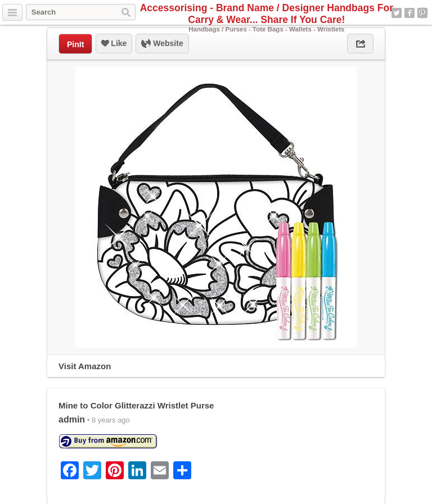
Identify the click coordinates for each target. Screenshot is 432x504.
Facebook (409, 13)
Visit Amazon (85, 366)
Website (162, 44)
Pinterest (422, 13)
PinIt (75, 44)
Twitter (397, 13)
